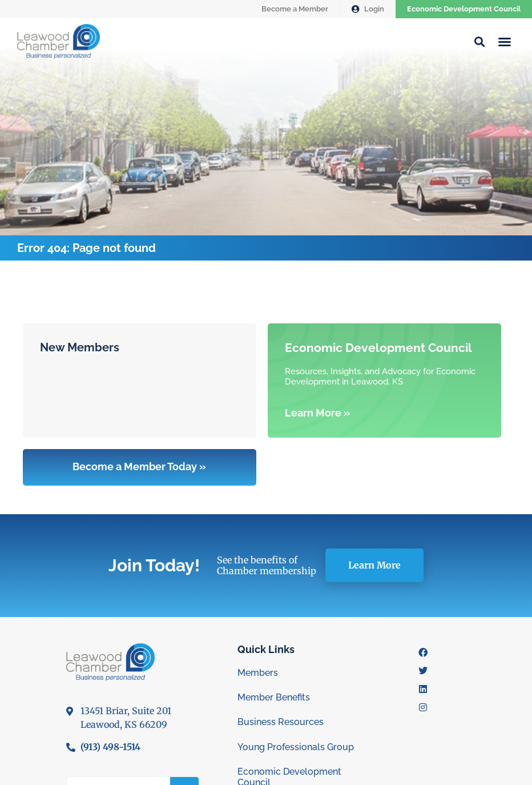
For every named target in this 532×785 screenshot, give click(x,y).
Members (258, 673)
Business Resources (281, 722)
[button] (505, 42)
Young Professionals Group (296, 747)
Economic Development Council (464, 9)
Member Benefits (274, 697)
